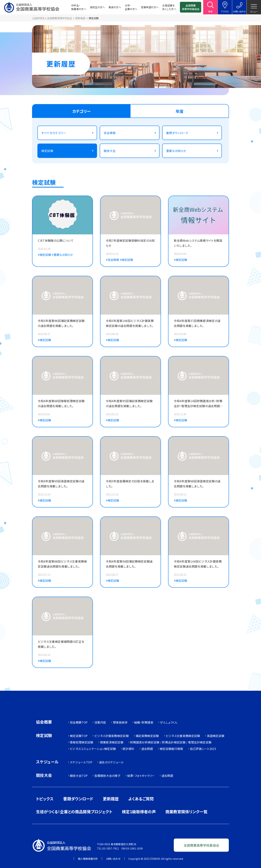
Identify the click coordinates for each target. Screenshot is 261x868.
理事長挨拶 (120, 722)
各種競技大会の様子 (107, 776)
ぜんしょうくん (169, 722)
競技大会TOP (79, 776)
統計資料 (128, 749)
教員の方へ (115, 7)
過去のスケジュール (111, 762)
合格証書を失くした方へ (169, 7)
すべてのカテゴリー (54, 133)
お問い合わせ (113, 859)
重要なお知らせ (176, 151)
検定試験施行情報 (171, 749)
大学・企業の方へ (131, 7)
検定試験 (47, 151)
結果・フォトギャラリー (141, 776)
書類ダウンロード (177, 133)
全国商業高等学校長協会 (191, 7)
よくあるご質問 (141, 799)
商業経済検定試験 (112, 742)
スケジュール (47, 762)
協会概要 (44, 722)
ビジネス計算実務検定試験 (112, 736)
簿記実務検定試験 (147, 736)
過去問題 (147, 749)
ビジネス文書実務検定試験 (183, 736)
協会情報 (110, 133)
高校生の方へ (97, 7)
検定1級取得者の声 (139, 811)
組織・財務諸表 (144, 722)
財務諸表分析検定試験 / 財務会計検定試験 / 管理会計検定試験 (171, 742)
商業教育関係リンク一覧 (186, 811)
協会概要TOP (79, 722)
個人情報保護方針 (88, 859)
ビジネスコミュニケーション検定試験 (93, 749)
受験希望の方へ (150, 7)
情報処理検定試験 (82, 742)
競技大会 (110, 151)
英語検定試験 (216, 736)
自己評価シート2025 (203, 749)
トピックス (45, 799)
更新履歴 (111, 799)
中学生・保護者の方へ (79, 7)
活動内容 (100, 722)
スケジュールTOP (81, 762)
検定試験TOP (79, 736)
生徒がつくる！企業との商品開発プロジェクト (74, 811)
